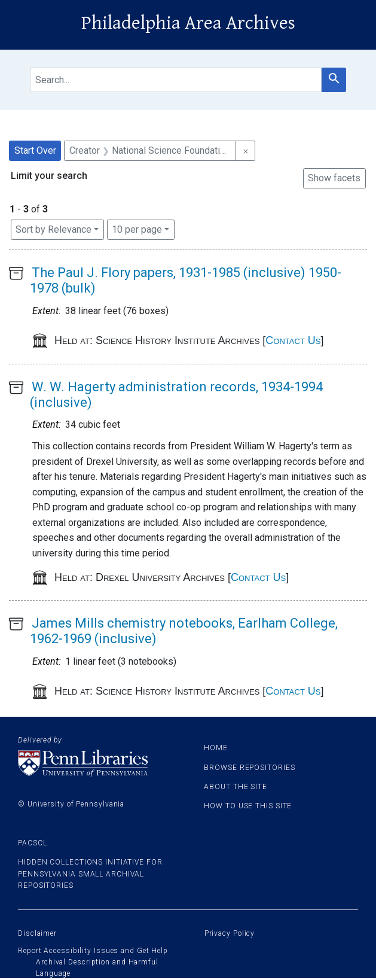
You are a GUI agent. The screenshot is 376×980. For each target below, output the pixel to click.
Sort (54, 229)
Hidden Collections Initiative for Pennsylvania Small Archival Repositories (90, 874)
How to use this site (248, 806)
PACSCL (32, 843)
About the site (236, 787)
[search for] (176, 80)
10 (137, 229)
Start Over (35, 150)
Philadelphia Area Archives (188, 23)
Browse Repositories (249, 768)
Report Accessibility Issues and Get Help (93, 951)
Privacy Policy (230, 933)
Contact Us (293, 340)
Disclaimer (37, 933)
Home (216, 748)
